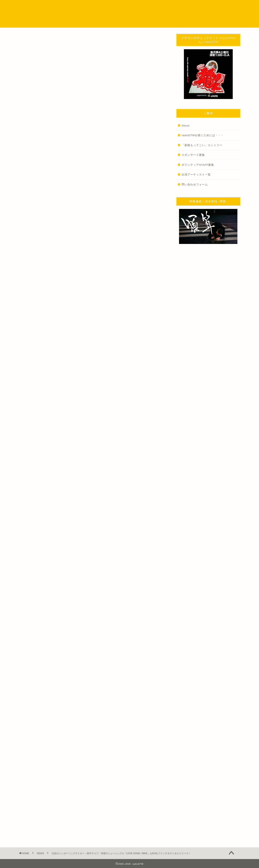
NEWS (109, 6)
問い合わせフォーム (195, 185)
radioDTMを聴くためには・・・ (203, 135)
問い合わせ (205, 6)
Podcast (127, 6)
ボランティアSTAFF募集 (198, 165)
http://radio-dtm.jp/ (57, 703)
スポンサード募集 (193, 155)
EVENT (166, 6)
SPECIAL (147, 6)
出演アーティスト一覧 (196, 175)
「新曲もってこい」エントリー (202, 145)
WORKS (184, 6)
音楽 (36, 655)
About (186, 126)
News (25, 655)
